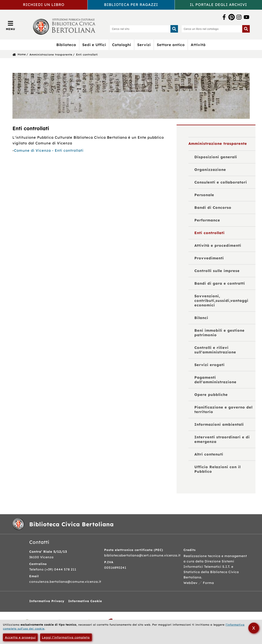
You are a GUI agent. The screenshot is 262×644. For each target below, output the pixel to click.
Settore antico (171, 45)
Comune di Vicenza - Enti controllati (49, 150)
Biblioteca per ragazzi (131, 5)
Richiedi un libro (44, 5)
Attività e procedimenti (218, 245)
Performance (207, 220)
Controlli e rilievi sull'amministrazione (215, 350)
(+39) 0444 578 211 (61, 569)
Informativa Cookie (85, 601)
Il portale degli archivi (218, 5)
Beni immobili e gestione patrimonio (219, 333)
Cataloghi (122, 45)
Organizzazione (210, 170)
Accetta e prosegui (20, 637)
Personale (204, 195)
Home (22, 54)
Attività (198, 45)
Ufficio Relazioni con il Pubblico (218, 469)
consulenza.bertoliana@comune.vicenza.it (65, 582)
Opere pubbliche (211, 395)
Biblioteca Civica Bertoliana (71, 524)
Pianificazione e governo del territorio (223, 410)
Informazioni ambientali (219, 424)
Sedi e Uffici (94, 45)
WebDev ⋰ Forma (199, 583)
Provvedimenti (209, 258)
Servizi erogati (210, 365)
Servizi (144, 45)
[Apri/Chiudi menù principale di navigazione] (11, 25)
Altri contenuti (209, 454)
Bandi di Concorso (213, 208)
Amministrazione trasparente (51, 54)
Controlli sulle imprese (217, 271)
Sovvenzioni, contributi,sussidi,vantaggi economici (221, 301)
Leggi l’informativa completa (66, 637)
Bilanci (201, 318)
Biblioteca (66, 45)
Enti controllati (87, 54)
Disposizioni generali (216, 157)
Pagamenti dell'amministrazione (215, 380)
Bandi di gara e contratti (220, 283)
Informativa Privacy (47, 601)
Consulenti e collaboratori (221, 182)
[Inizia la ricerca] (174, 29)
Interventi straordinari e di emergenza (222, 439)
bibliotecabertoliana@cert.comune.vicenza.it (142, 555)
